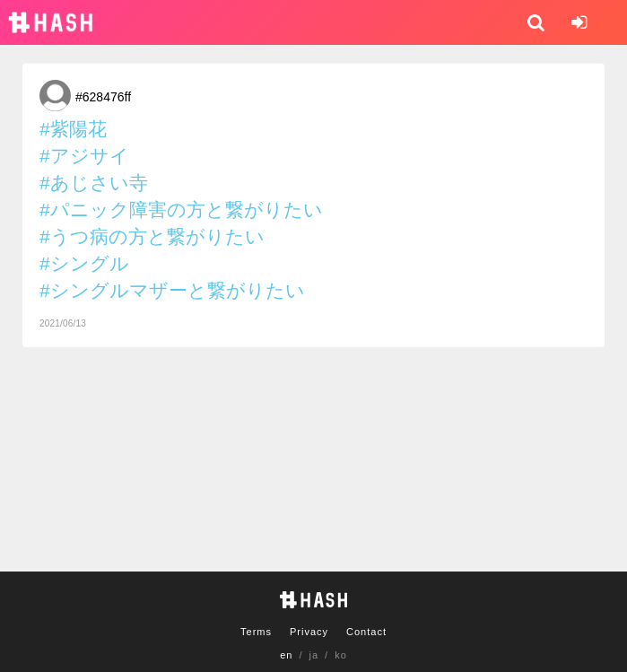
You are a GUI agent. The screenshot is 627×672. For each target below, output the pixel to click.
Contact (366, 632)
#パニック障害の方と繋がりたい (181, 209)
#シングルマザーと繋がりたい (172, 290)
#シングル (84, 263)
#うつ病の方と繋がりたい (152, 236)
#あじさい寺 (94, 183)
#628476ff (103, 97)
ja (314, 655)
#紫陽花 (73, 129)
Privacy (309, 632)
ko (341, 655)
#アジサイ (84, 156)
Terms (256, 632)
